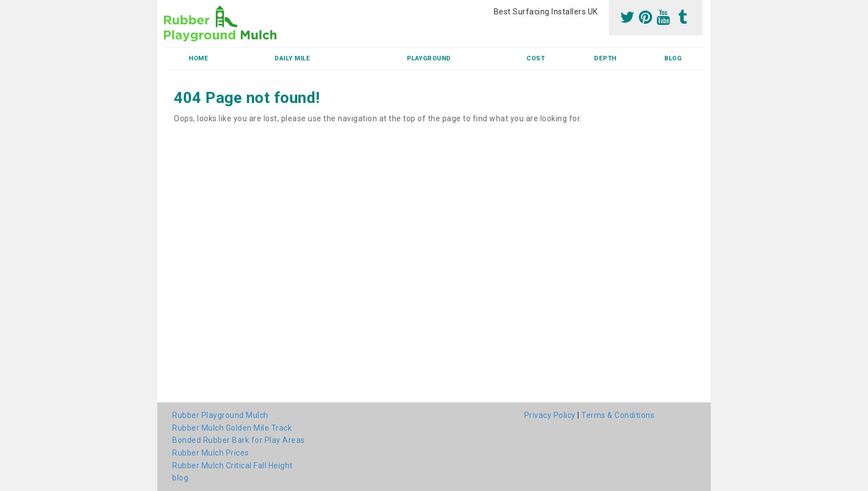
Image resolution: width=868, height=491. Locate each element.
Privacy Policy (550, 415)
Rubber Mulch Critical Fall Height (232, 466)
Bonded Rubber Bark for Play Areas (239, 440)
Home (198, 58)
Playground (429, 58)
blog (673, 58)
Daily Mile (292, 58)
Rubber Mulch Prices (211, 453)
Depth (605, 58)
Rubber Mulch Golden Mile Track (232, 428)
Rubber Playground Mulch (220, 415)
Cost (536, 58)
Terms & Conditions (618, 415)
